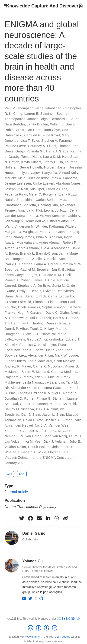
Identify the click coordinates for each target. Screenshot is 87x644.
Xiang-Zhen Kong (59, 350)
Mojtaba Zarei (59, 452)
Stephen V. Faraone (57, 141)
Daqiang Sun (48, 205)
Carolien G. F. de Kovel (42, 135)
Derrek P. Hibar (16, 329)
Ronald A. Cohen (18, 280)
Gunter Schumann (34, 404)
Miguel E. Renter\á (62, 393)
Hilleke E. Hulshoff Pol (39, 334)
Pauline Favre (15, 146)
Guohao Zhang (68, 232)
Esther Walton (58, 221)
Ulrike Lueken (43, 183)
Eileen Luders (15, 361)
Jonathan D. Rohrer (20, 398)
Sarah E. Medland (35, 372)
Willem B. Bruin (62, 124)
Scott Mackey (64, 361)
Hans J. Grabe (57, 151)
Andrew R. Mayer (18, 366)
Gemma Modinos (64, 372)
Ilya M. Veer (32, 442)
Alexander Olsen (23, 388)
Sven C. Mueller (47, 377)
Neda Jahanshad (48, 108)
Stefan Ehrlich (35, 296)
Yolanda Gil (35, 151)
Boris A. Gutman (66, 318)
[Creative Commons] (43, 628)
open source (63, 637)
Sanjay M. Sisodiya (19, 409)
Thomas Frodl (69, 146)
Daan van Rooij (55, 436)
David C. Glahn (57, 313)
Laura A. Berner (46, 264)
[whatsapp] (57, 518)
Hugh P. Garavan (31, 313)
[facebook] (30, 518)
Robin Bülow (14, 130)
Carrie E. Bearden (18, 264)
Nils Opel (37, 189)
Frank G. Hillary (42, 329)
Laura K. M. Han (56, 157)
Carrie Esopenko (61, 296)
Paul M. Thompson (19, 108)
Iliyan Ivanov (30, 173)
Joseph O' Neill (16, 189)
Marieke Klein (15, 178)
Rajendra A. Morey (19, 377)
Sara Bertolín (15, 124)
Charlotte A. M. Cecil (55, 275)
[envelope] (39, 518)
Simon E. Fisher (45, 302)
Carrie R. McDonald (48, 366)
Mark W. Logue (67, 355)
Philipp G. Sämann (51, 398)
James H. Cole (44, 280)
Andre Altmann (27, 248)
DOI (22, 474)
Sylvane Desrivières (58, 291)
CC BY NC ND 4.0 (68, 619)
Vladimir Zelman (17, 458)
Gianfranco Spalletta (20, 205)
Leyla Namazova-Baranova (43, 382)
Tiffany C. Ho (53, 162)
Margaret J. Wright (19, 232)
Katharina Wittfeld (63, 226)
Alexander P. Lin (41, 355)
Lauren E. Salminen (40, 114)
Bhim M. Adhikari (49, 237)
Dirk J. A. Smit (47, 409)
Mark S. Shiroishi (63, 404)
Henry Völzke (35, 221)
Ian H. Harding (32, 323)
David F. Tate (33, 420)
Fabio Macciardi (40, 361)
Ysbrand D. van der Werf (24, 431)
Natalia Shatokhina (19, 200)
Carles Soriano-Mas (51, 200)
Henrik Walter (38, 447)
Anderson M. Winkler (31, 226)
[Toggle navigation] (6, 6)
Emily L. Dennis (29, 291)
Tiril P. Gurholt (40, 318)
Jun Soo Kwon (39, 178)
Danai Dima (14, 296)
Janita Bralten (38, 124)
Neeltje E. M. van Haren (23, 436)
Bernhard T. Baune (65, 119)
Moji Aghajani (27, 243)
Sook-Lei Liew (15, 355)
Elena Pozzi (68, 194)
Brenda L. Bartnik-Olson (38, 253)
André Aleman (50, 243)
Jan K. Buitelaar (64, 270)
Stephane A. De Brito (34, 286)
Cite (9, 474)
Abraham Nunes (68, 183)
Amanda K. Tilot (30, 210)
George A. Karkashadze (45, 339)
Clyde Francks (29, 307)
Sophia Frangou (54, 307)
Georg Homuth (31, 167)
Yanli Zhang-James (19, 237)
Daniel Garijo (15, 151)
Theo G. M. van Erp (60, 431)
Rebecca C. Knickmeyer (38, 345)
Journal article (16, 492)
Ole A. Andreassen (55, 248)
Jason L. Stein (53, 415)
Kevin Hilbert (31, 162)
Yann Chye (52, 130)
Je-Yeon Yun (45, 232)
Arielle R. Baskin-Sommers (53, 259)
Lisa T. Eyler (30, 141)
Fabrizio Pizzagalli (32, 393)
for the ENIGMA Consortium (53, 458)
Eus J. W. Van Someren (48, 216)
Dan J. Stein (31, 415)
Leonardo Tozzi (56, 210)
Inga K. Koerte (33, 350)
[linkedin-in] (48, 518)
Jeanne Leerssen (18, 183)
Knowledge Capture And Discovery (43, 6)
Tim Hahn (12, 323)
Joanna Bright (38, 119)
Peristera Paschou (52, 388)
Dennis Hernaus (58, 323)
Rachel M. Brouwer (35, 270)
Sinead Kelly (69, 173)
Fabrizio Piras (56, 189)
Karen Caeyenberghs (21, 275)
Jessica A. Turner (58, 420)
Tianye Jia (49, 173)
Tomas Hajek (31, 157)
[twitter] (22, 518)
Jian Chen (34, 130)
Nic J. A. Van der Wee (52, 425)
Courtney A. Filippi (42, 146)
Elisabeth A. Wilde (32, 452)
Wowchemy (32, 637)
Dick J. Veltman (56, 442)
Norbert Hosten (56, 167)
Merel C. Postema (43, 194)
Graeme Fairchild (18, 302)
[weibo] (66, 518)
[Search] (81, 6)
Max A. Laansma (64, 178)
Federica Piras (16, 194)
